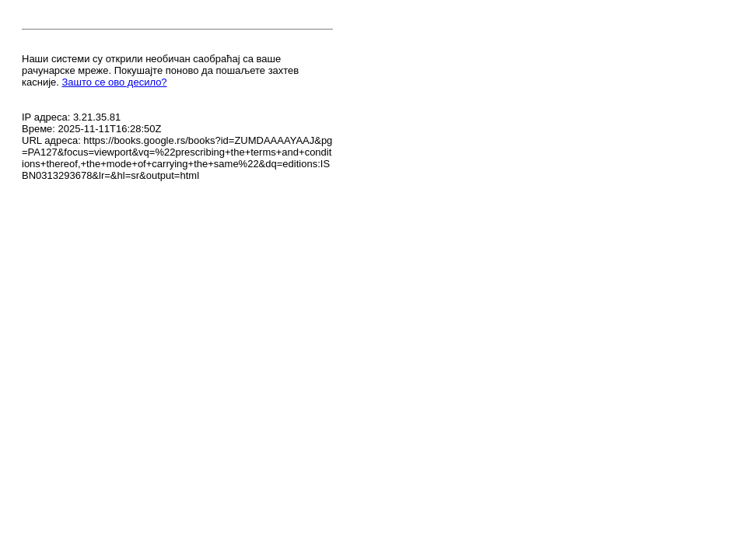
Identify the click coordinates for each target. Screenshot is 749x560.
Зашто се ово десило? (115, 82)
